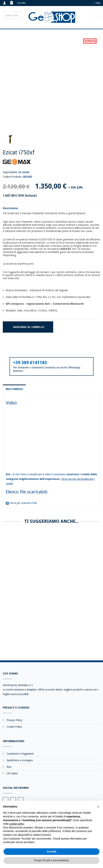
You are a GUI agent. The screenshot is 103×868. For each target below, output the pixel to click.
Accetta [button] (52, 852)
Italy (98, 3)
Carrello (21, 3)
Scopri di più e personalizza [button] (51, 860)
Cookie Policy (14, 727)
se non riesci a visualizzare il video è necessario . (51, 479)
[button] (98, 807)
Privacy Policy (14, 720)
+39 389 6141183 (30, 363)
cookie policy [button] (17, 824)
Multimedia (14, 389)
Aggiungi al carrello (29, 327)
